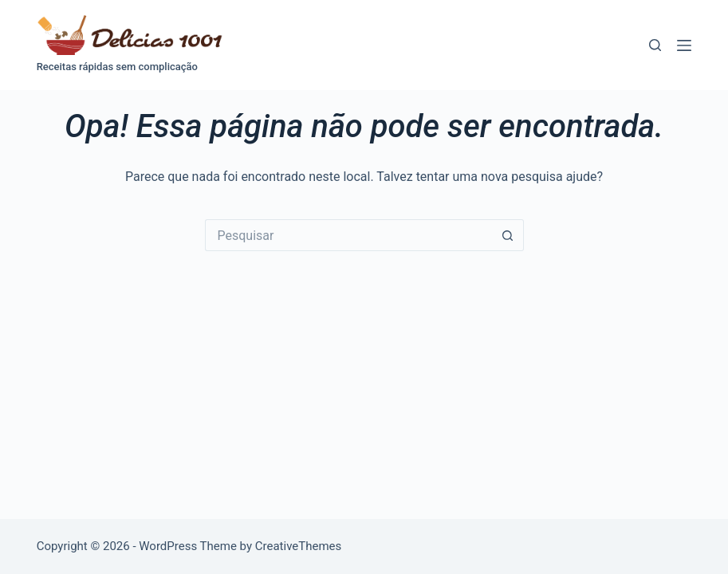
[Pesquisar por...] (348, 235)
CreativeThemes (299, 546)
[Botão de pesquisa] (508, 235)
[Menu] (684, 45)
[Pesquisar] (655, 45)
